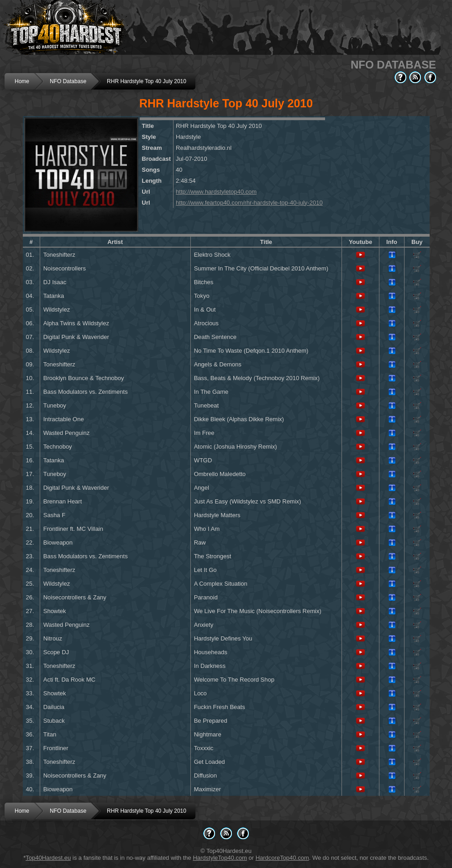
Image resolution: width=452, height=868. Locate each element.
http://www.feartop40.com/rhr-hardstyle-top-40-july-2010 (249, 203)
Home (22, 81)
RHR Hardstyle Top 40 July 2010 (147, 81)
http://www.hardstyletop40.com (216, 192)
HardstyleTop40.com (220, 858)
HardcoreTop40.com (282, 858)
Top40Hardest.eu (48, 858)
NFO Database (68, 81)
